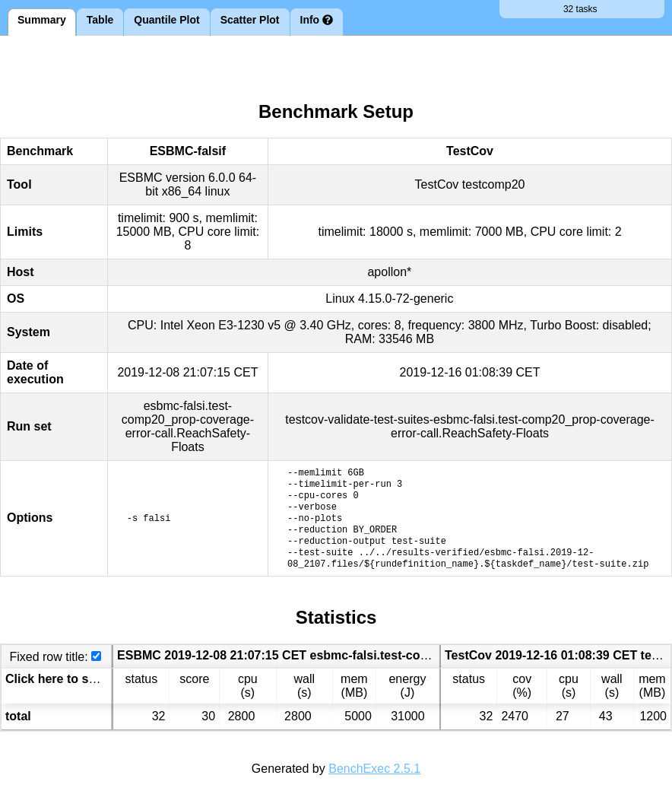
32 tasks (582, 9)
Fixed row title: (48, 657)
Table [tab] (100, 20)
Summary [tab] (42, 20)
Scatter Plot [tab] (250, 20)
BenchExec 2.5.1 (374, 769)
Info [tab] (317, 20)
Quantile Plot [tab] (166, 20)
